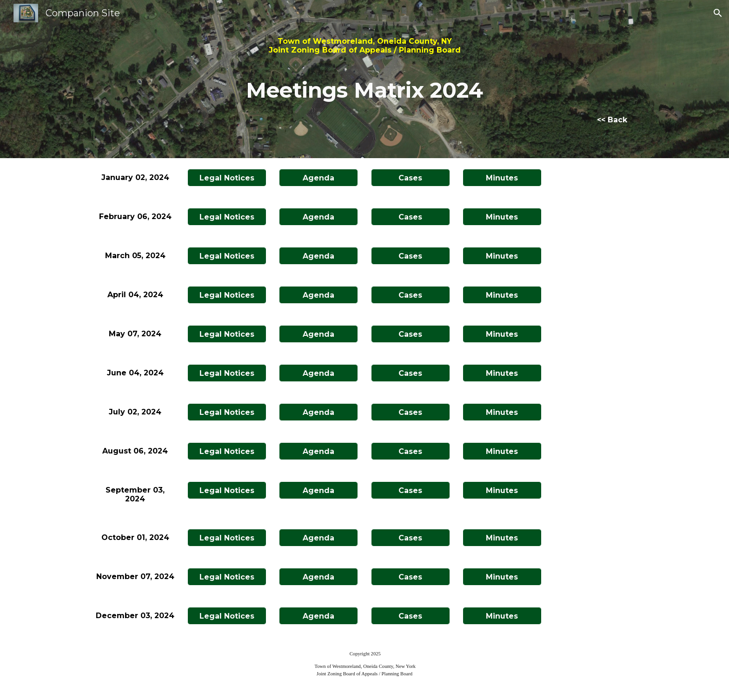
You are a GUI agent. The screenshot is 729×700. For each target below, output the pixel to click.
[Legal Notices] (227, 178)
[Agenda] (318, 178)
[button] (718, 13)
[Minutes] (502, 178)
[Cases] (411, 178)
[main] (364, 71)
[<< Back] (612, 120)
